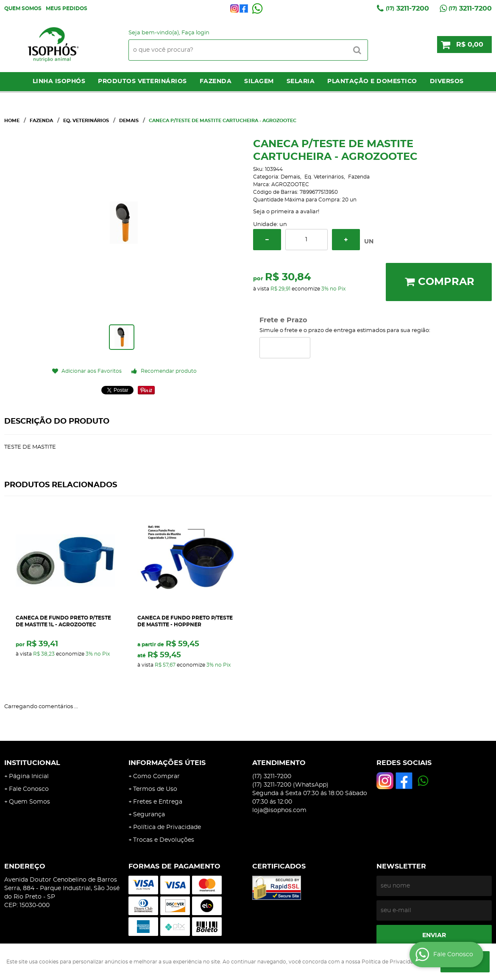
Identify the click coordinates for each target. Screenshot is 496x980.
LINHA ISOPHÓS (59, 81)
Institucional (32, 763)
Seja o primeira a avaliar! (286, 212)
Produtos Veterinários (142, 81)
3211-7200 (407, 8)
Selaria (301, 81)
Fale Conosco (29, 789)
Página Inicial (29, 776)
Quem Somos (23, 8)
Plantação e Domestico (372, 81)
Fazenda (216, 81)
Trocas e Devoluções (164, 840)
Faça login (195, 33)
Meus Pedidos (67, 8)
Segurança (149, 815)
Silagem (259, 81)
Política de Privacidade (167, 827)
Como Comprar (156, 776)
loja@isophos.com (279, 810)
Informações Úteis (167, 763)
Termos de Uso (155, 789)
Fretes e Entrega (158, 802)
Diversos (447, 81)
